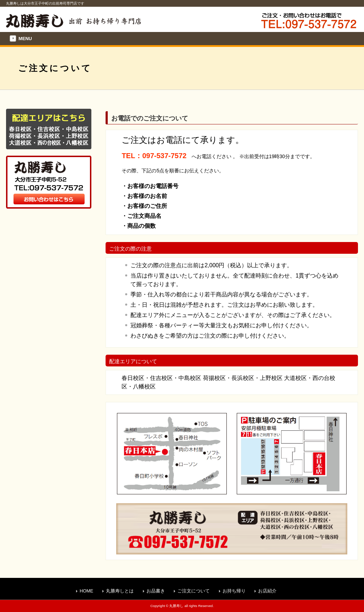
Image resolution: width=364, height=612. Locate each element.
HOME (86, 591)
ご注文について (194, 591)
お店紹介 (267, 591)
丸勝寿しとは (120, 591)
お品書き (156, 591)
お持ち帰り (234, 591)
